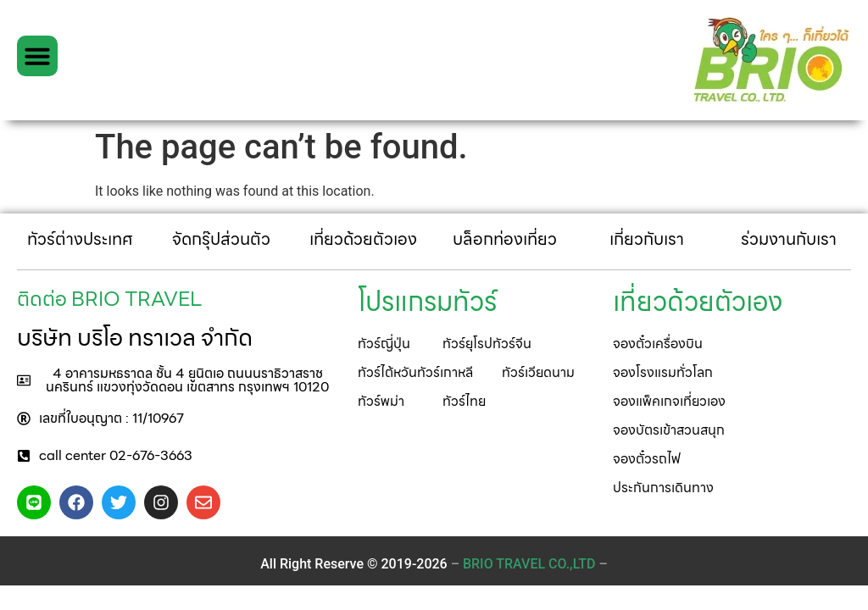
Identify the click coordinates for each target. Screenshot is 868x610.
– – (529, 564)
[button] (37, 56)
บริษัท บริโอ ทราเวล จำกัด (135, 337)
